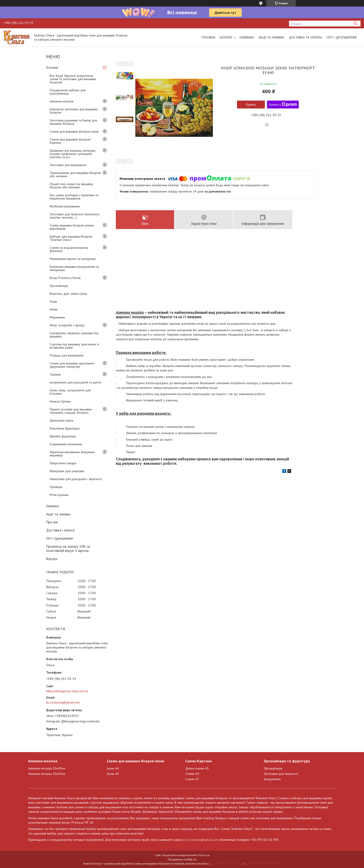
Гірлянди (56, 487)
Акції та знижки (271, 37)
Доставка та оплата (305, 37)
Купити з (283, 105)
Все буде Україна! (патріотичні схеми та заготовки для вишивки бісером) (73, 79)
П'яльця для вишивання (67, 355)
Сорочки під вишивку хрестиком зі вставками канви (74, 346)
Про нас (52, 522)
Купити (251, 105)
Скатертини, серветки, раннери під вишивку (74, 335)
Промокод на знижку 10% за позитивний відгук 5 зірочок (68, 549)
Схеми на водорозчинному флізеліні (69, 249)
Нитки (54, 309)
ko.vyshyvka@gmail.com (63, 702)
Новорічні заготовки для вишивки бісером (74, 111)
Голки (53, 301)
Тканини (55, 374)
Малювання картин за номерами (73, 259)
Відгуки (52, 559)
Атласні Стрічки (60, 401)
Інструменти (272, 779)
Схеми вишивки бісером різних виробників (72, 227)
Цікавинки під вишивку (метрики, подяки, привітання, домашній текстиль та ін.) (73, 154)
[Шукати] (355, 24)
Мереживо (57, 317)
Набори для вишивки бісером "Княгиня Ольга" (71, 238)
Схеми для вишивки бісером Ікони (74, 131)
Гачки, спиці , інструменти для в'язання (70, 392)
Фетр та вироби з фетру (67, 325)
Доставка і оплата (60, 530)
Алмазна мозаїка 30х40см (47, 768)
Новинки (247, 37)
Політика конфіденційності (263, 863)
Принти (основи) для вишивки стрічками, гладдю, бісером (71, 411)
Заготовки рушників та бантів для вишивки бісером (73, 122)
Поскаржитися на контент (227, 863)
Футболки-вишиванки (65, 206)
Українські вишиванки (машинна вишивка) (72, 454)
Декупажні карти (62, 420)
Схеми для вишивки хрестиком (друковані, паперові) (72, 365)
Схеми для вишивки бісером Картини (70, 141)
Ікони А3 (113, 774)
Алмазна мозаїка (62, 101)
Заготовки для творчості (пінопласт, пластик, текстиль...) (75, 216)
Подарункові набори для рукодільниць (68, 92)
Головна (208, 37)
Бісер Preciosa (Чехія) (65, 278)
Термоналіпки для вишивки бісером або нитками (75, 174)
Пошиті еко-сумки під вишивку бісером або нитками (71, 186)
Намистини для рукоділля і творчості (76, 479)
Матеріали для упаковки (67, 471)
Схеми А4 (192, 774)
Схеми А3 (192, 779)
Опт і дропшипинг (342, 37)
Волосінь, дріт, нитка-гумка (68, 294)
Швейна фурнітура (63, 436)
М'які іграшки (59, 495)
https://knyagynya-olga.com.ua (67, 691)
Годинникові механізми (66, 444)
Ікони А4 (113, 768)
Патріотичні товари (63, 463)
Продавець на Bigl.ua (182, 859)
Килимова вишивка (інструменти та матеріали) (74, 268)
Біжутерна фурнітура (65, 428)
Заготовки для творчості (281, 774)
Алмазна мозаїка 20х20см (47, 774)
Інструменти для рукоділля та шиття (75, 382)
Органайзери (59, 286)
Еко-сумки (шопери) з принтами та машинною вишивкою (74, 197)
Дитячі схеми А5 (197, 768)
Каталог (226, 37)
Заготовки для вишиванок (68, 165)
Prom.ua (204, 855)
